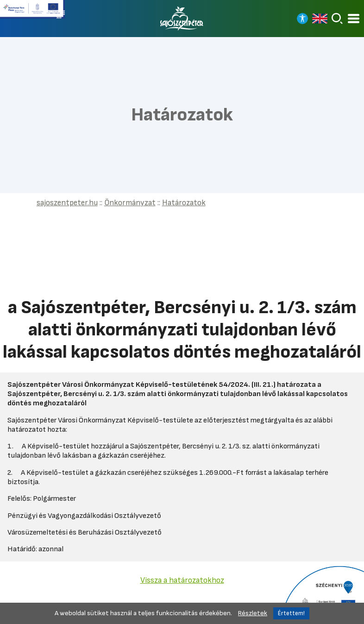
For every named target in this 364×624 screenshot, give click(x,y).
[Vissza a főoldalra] (182, 19)
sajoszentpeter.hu (67, 203)
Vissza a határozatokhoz (182, 580)
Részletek (253, 613)
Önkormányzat (130, 203)
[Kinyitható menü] (354, 19)
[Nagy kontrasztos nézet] (302, 19)
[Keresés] (337, 19)
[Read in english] (320, 19)
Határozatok (184, 203)
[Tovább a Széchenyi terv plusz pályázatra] (32, 13)
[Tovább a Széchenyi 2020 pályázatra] (322, 594)
